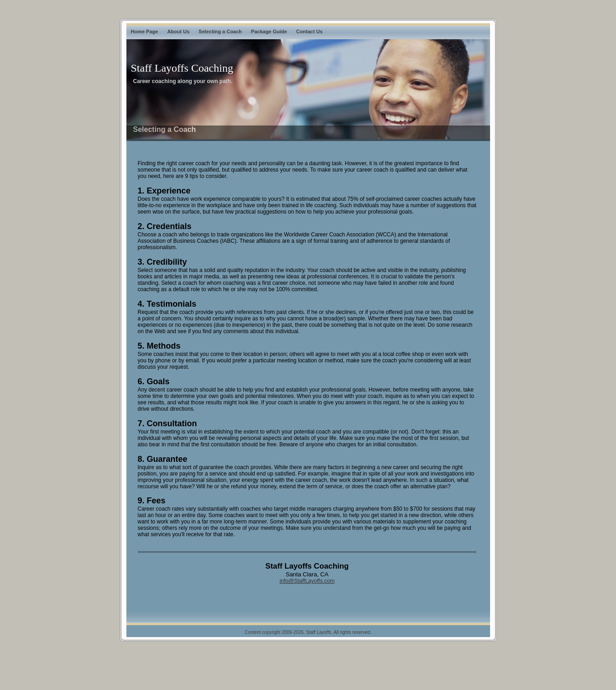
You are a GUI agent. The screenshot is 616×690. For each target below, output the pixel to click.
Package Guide (269, 31)
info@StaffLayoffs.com (307, 581)
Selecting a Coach (220, 31)
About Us (178, 31)
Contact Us (309, 31)
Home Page (145, 31)
